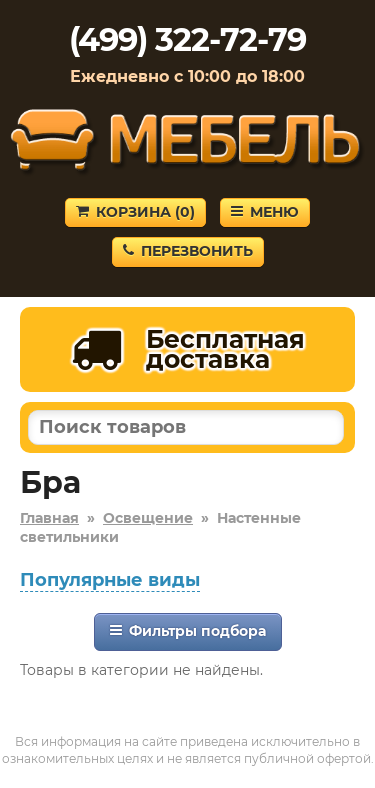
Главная (49, 518)
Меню (265, 212)
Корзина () (135, 212)
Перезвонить (188, 251)
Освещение (148, 518)
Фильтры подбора (188, 631)
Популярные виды (110, 580)
